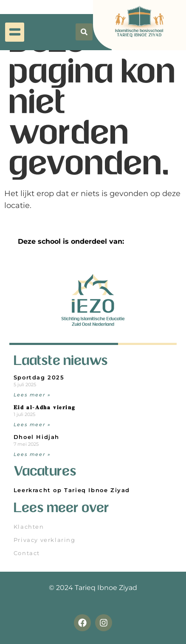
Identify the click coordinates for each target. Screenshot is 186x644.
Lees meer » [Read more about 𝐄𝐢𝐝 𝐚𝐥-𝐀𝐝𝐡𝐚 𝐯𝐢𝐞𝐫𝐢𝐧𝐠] (32, 425)
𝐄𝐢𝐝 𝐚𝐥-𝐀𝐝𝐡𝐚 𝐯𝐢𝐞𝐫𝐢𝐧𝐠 (44, 407)
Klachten (29, 527)
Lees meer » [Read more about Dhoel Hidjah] (32, 454)
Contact (27, 553)
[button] (15, 29)
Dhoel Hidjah (37, 437)
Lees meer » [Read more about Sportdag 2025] (32, 395)
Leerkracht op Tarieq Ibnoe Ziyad (72, 490)
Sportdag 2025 (39, 378)
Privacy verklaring (45, 540)
